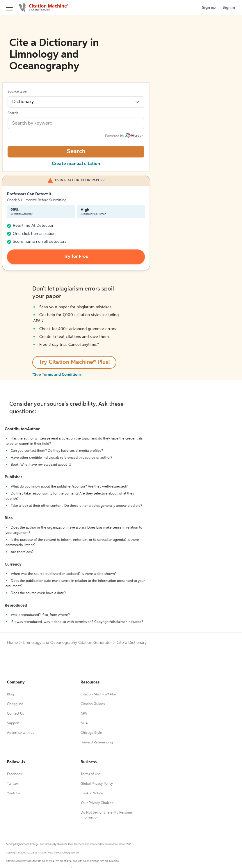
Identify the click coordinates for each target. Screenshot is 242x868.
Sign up (209, 8)
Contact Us (15, 714)
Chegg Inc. (15, 704)
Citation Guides (93, 704)
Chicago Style (91, 733)
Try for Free (76, 257)
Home (13, 643)
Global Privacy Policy (97, 784)
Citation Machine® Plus (98, 695)
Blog (10, 695)
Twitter (13, 784)
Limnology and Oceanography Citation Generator (67, 643)
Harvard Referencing (97, 743)
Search (13, 113)
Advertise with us (21, 733)
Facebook (15, 774)
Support (13, 723)
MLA (84, 723)
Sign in (229, 8)
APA (84, 714)
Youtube (14, 793)
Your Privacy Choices (97, 803)
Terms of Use (91, 774)
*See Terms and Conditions (57, 375)
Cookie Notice (92, 793)
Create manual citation (76, 164)
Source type (17, 92)
